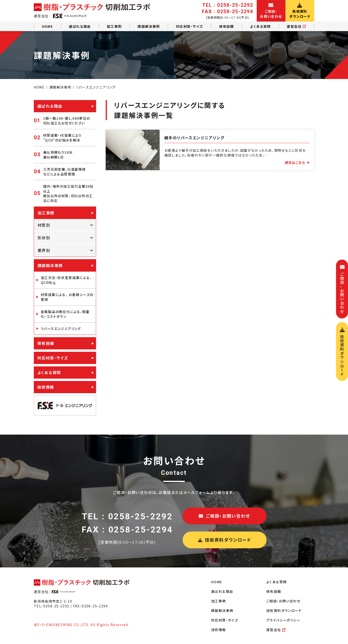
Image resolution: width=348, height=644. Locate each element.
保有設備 (226, 26)
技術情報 (46, 387)
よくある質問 (260, 26)
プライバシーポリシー (283, 620)
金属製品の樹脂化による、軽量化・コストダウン (65, 314)
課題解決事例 (149, 26)
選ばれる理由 (80, 26)
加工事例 (114, 26)
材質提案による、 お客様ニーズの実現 (67, 297)
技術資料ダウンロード (225, 540)
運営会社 (296, 26)
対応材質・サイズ (189, 26)
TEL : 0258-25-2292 (127, 517)
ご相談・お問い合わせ (224, 516)
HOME (47, 26)
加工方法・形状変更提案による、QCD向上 (66, 280)
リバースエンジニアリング (61, 329)
